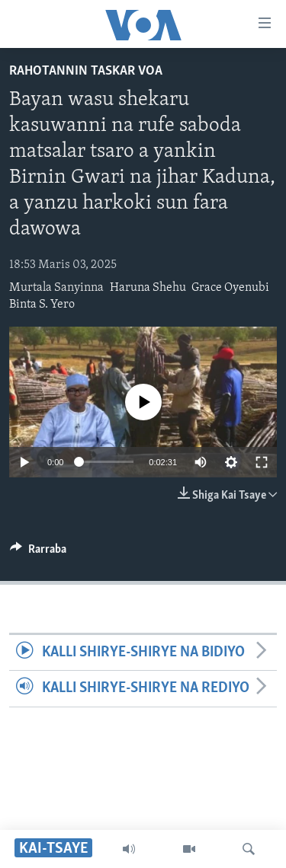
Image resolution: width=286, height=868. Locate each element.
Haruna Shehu (148, 288)
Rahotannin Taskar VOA (86, 71)
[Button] (38, 553)
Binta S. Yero (42, 305)
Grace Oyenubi (230, 288)
